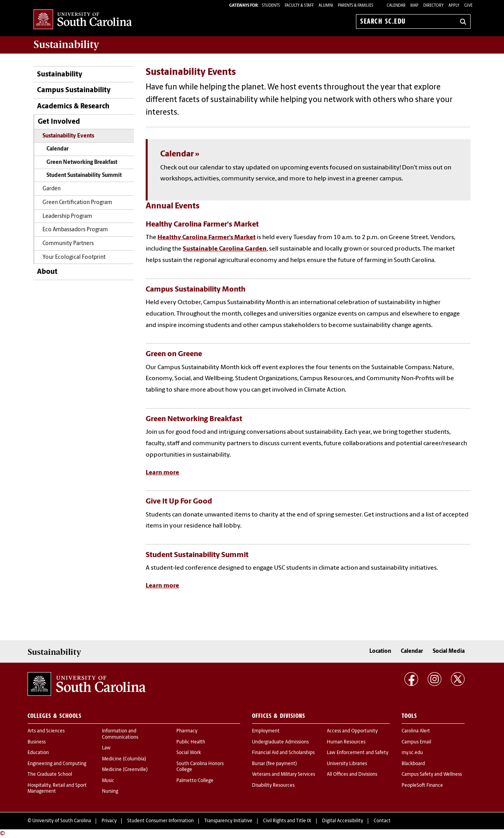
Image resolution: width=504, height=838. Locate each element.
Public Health (191, 742)
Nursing (110, 792)
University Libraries (347, 764)
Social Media (449, 651)
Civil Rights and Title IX (287, 821)
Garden (52, 189)
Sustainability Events (68, 136)
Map (414, 6)
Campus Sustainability (74, 90)
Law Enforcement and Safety (358, 753)
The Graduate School (50, 775)
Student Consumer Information (160, 821)
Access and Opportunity (352, 731)
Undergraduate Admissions (280, 742)
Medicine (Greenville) (125, 770)
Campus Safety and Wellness (432, 775)
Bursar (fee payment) (274, 764)
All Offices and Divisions (352, 775)
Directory (434, 6)
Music (108, 781)
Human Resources (346, 742)
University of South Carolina (62, 821)
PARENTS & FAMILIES (356, 6)
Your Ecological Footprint (74, 257)
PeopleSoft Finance (422, 786)
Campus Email (416, 742)
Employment (266, 731)
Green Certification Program (77, 203)
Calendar (396, 6)
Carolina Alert (416, 731)
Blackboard (413, 764)
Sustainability (60, 75)
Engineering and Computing (57, 764)
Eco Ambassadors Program (75, 230)
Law (106, 748)
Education (38, 753)
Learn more (162, 473)
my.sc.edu (412, 753)
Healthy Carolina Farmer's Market (207, 238)
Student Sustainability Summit (84, 176)
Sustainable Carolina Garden (225, 249)
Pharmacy (187, 731)
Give (468, 6)
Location (380, 651)
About (47, 272)
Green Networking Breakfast (82, 163)
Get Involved (59, 122)
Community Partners (68, 244)
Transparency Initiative (228, 821)
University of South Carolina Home (83, 20)
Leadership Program (67, 216)
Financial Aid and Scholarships (283, 753)
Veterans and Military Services (283, 775)
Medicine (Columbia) (124, 759)
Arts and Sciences (46, 731)
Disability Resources (273, 786)
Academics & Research (73, 107)
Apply (454, 6)
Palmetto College (195, 781)
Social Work (189, 753)
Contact (382, 821)
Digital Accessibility (343, 821)
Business (37, 742)
